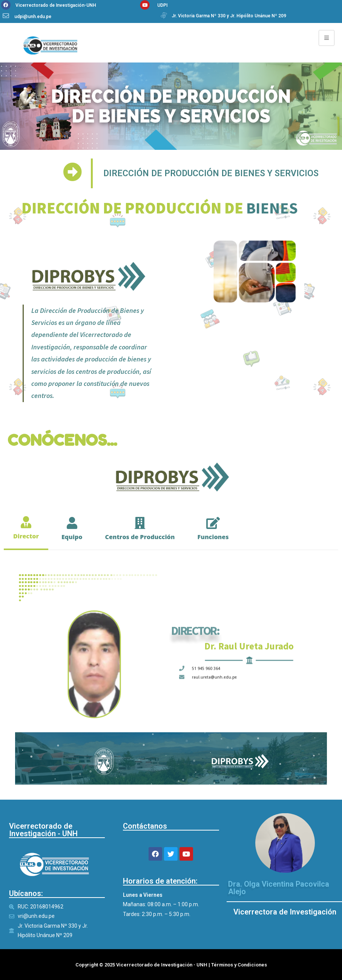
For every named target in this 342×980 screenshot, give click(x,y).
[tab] (26, 528)
